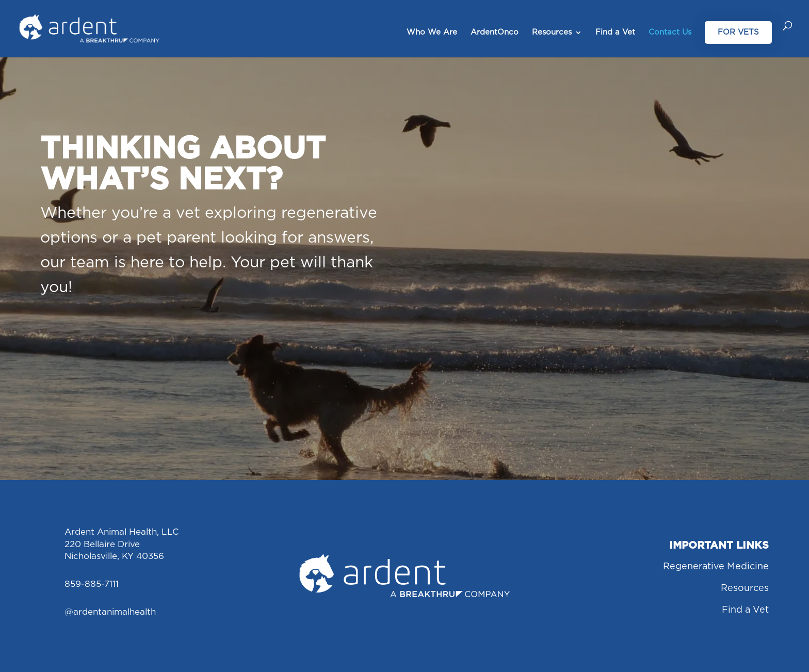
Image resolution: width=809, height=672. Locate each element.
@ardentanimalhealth (110, 612)
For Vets (738, 32)
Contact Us (670, 33)
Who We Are (432, 33)
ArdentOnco (495, 33)
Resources (552, 33)
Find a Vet (615, 33)
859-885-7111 (92, 584)
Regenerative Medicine (716, 567)
